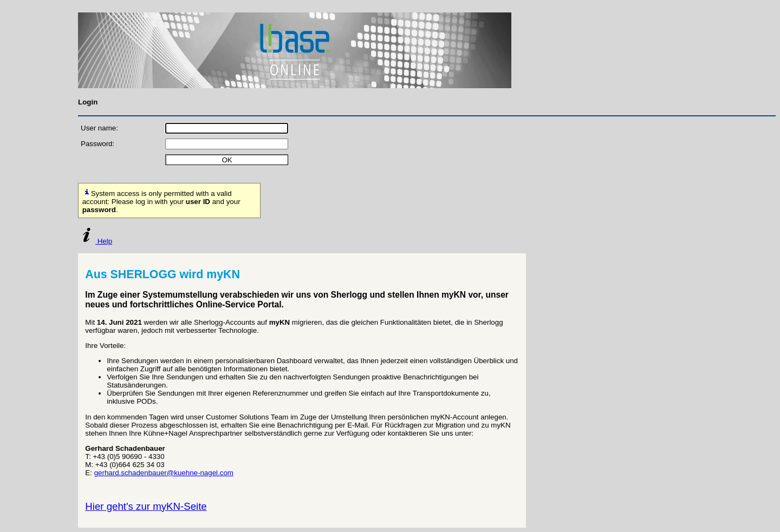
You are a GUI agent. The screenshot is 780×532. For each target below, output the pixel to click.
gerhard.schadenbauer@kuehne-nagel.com (164, 473)
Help (95, 241)
